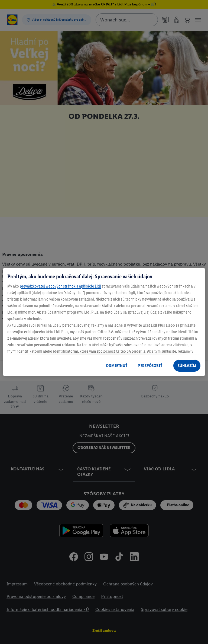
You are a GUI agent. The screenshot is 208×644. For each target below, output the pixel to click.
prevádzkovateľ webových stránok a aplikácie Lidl (60, 286)
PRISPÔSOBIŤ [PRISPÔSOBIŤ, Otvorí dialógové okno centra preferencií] (150, 366)
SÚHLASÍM (187, 366)
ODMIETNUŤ (117, 366)
